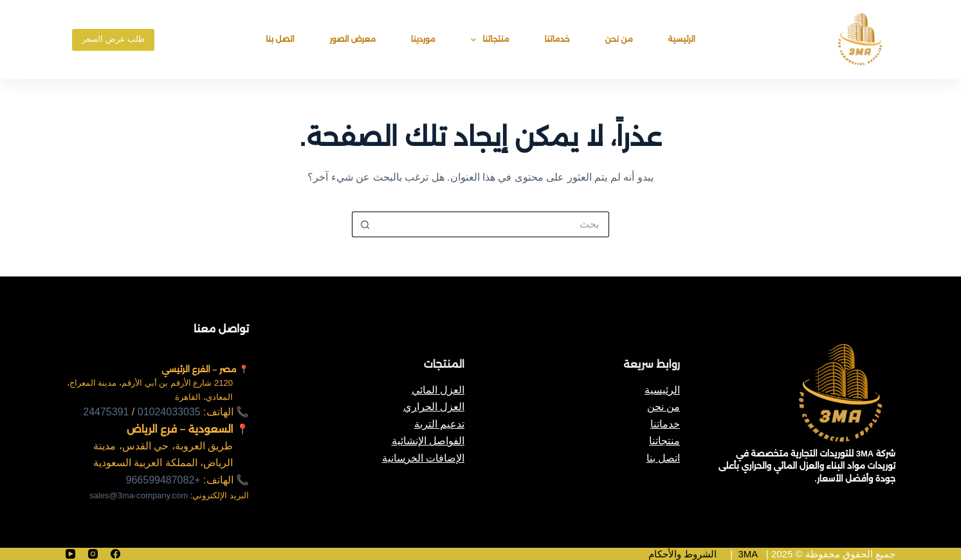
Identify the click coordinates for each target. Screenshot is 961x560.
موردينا (423, 39)
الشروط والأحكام (682, 554)
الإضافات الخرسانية (423, 458)
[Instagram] (93, 554)
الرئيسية (682, 39)
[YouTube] (70, 554)
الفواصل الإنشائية (428, 441)
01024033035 (169, 412)
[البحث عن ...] (493, 224)
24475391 (106, 412)
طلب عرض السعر (113, 39)
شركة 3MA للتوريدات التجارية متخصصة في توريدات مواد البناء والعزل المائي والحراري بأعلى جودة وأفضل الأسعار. (807, 466)
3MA (748, 554)
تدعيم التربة (439, 424)
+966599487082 (163, 480)
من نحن (619, 39)
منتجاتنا (488, 40)
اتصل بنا (280, 39)
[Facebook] (115, 554)
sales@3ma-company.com (139, 495)
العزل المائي (438, 390)
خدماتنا (557, 39)
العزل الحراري (434, 407)
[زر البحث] (365, 224)
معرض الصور (353, 39)
